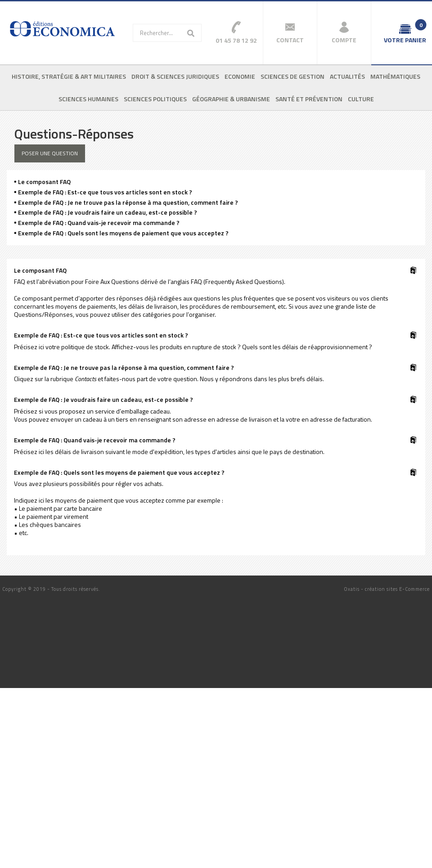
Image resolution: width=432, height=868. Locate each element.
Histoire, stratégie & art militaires (69, 76)
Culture (361, 99)
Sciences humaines (88, 99)
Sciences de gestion (292, 76)
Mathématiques (395, 76)
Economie (240, 76)
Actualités (347, 76)
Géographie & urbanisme (231, 99)
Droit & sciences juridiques (175, 76)
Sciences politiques (155, 99)
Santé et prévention (309, 99)
